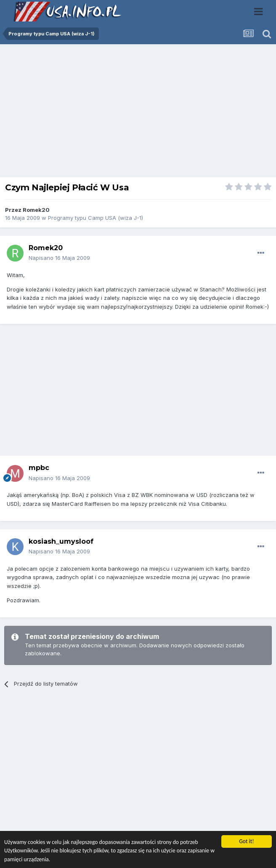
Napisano (59, 258)
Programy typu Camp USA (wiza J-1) (96, 218)
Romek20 (36, 210)
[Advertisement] (138, 113)
